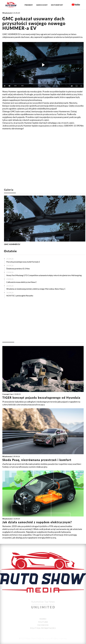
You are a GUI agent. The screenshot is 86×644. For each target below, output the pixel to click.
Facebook (43, 625)
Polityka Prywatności (43, 628)
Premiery (29, 5)
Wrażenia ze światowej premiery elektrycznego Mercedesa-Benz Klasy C (36, 289)
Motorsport (57, 5)
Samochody (42, 5)
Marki (43, 619)
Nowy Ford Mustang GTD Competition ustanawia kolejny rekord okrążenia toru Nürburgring (44, 275)
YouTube (43, 622)
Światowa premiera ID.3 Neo (18, 269)
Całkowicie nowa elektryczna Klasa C (22, 282)
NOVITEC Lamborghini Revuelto (20, 296)
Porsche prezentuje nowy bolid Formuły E (23, 262)
